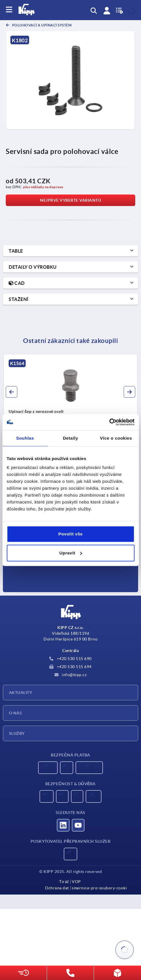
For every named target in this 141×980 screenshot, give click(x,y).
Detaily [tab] (70, 438)
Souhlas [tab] (25, 438)
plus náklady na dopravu (43, 187)
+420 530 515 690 (70, 659)
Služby (17, 733)
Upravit (71, 553)
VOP (76, 882)
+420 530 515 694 (70, 667)
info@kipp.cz (71, 675)
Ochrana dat (57, 888)
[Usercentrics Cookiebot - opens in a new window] (109, 422)
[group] (70, 406)
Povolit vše (70, 534)
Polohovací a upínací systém (41, 25)
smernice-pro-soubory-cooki (99, 888)
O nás (15, 713)
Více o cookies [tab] (116, 438)
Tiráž (64, 882)
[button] (12, 392)
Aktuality (20, 693)
